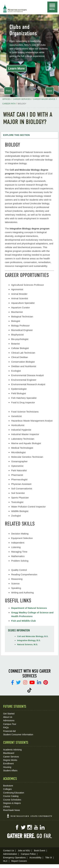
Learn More (16, 68)
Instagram (30, 827)
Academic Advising (12, 750)
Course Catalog (11, 796)
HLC (5, 861)
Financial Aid (9, 731)
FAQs (6, 727)
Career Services (11, 757)
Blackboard (9, 753)
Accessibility (35, 858)
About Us (8, 717)
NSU (15, 8)
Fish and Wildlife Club (24, 621)
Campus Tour (10, 724)
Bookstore (8, 786)
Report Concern (19, 861)
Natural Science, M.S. (28, 644)
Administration (10, 854)
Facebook (17, 827)
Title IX (49, 858)
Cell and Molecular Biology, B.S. (33, 636)
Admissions (9, 720)
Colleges (7, 789)
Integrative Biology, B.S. (29, 640)
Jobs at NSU (24, 851)
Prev (8, 91)
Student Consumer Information (18, 735)
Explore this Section (16, 135)
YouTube (36, 827)
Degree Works (10, 760)
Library (7, 807)
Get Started (9, 714)
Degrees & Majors (12, 803)
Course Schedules (12, 800)
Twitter (23, 827)
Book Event (40, 851)
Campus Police (28, 854)
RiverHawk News (12, 810)
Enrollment (8, 764)
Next (50, 91)
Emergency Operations (14, 858)
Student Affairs (10, 771)
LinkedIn (42, 827)
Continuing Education (14, 793)
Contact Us (9, 851)
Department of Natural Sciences (29, 608)
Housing (7, 767)
